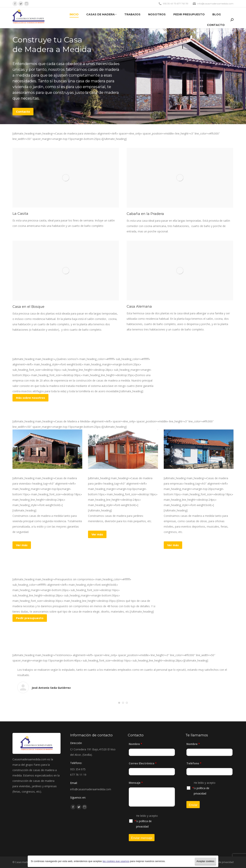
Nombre (135, 744)
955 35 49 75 (170, 4)
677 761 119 (183, 4)
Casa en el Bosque (28, 307)
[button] (119, 703)
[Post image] (66, 178)
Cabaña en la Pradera (145, 214)
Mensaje (136, 783)
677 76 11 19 (78, 775)
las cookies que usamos (116, 861)
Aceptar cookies (206, 861)
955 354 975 (78, 769)
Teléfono (194, 763)
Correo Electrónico (143, 763)
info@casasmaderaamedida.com (215, 4)
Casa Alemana (139, 306)
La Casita (20, 214)
